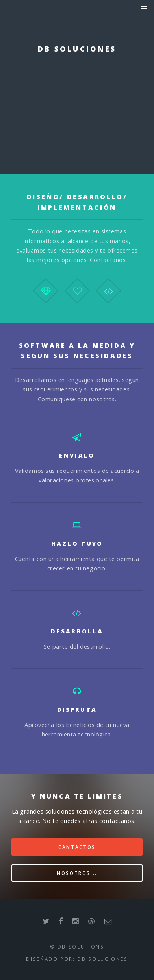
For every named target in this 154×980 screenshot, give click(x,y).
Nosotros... (77, 873)
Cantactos (77, 847)
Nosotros (77, 123)
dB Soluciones (102, 959)
